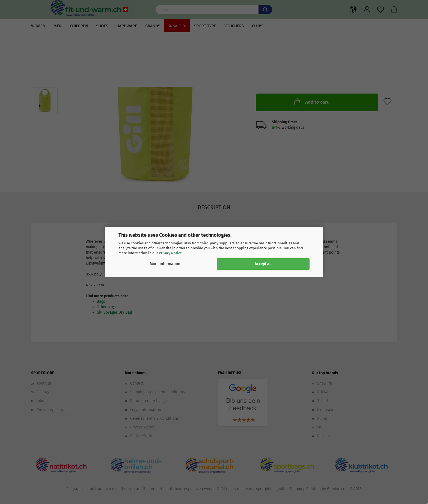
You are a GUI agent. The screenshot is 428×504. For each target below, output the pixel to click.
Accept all (263, 264)
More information (165, 264)
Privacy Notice (170, 253)
